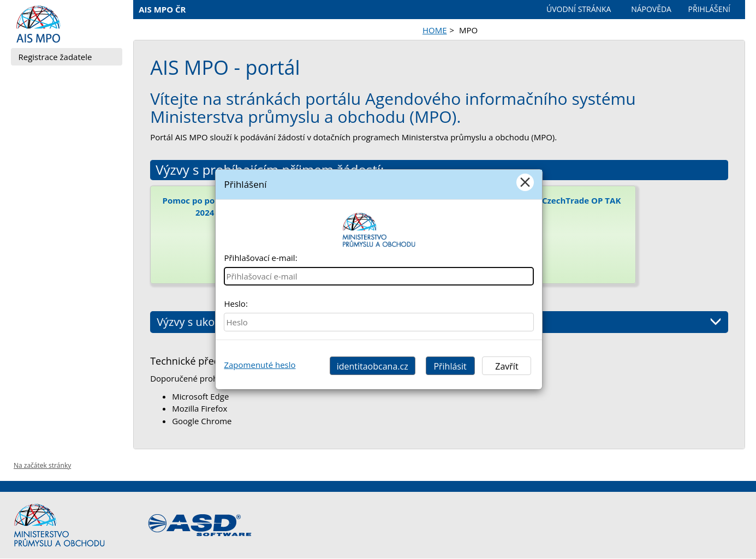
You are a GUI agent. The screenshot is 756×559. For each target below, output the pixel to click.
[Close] (525, 182)
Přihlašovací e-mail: (260, 258)
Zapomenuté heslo (260, 365)
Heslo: (236, 304)
